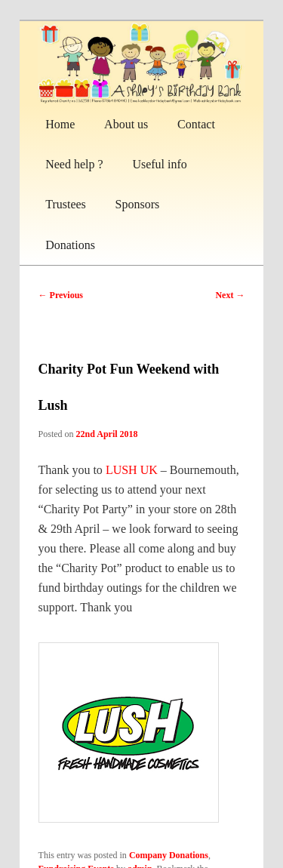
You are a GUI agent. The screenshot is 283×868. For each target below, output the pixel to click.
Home (60, 124)
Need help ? (74, 164)
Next (230, 295)
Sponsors (138, 204)
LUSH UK (132, 470)
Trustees (66, 204)
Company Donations (169, 855)
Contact (196, 124)
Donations (70, 245)
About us (126, 124)
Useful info (159, 164)
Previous (61, 295)
